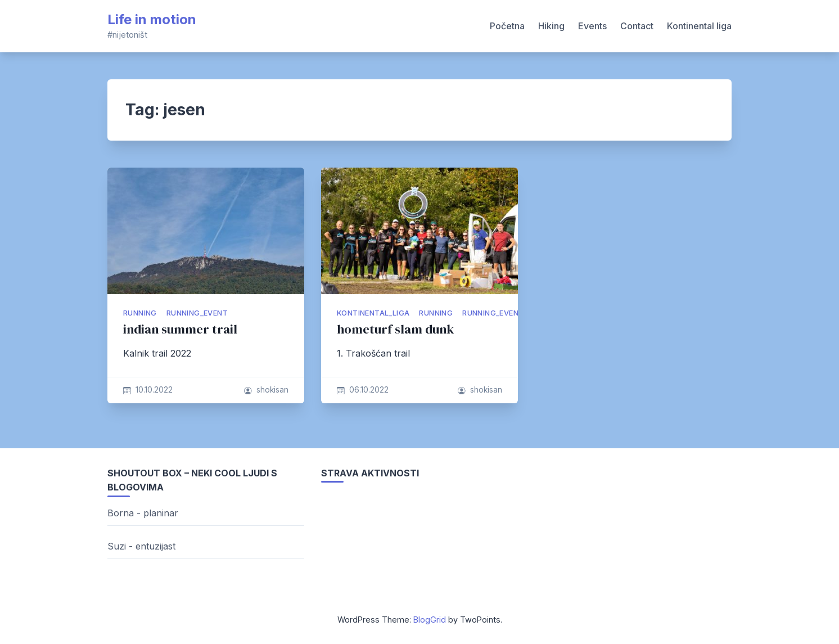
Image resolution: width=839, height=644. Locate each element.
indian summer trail (180, 329)
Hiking (551, 26)
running (140, 313)
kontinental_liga (373, 313)
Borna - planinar (143, 513)
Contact (637, 26)
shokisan (272, 390)
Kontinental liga (699, 26)
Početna (507, 26)
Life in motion (152, 19)
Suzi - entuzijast (141, 546)
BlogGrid (430, 620)
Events (592, 26)
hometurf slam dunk (396, 329)
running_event (197, 313)
